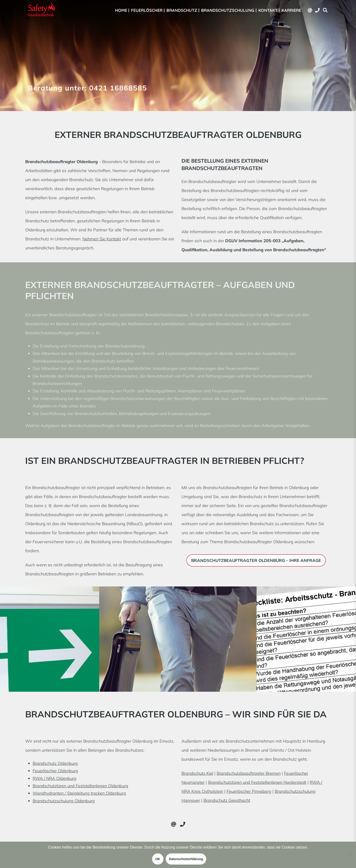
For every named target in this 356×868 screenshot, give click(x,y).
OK (158, 859)
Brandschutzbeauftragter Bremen (249, 773)
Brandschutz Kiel (197, 773)
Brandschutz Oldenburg (55, 763)
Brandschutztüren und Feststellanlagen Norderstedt (257, 782)
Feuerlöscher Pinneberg (249, 791)
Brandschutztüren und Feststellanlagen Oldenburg (80, 786)
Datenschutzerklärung (186, 859)
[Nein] (350, 855)
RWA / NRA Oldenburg (55, 778)
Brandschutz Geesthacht (227, 800)
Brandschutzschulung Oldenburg (64, 801)
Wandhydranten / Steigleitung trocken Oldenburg (79, 793)
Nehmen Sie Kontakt (102, 239)
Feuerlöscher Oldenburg (55, 771)
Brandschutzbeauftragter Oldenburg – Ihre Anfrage (256, 560)
